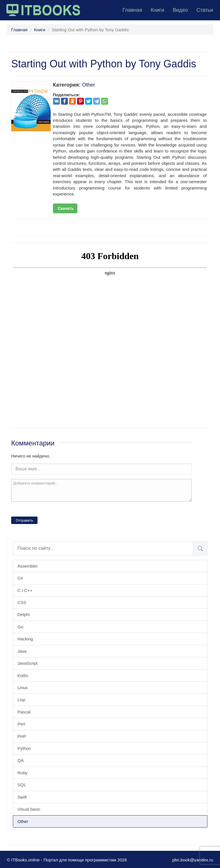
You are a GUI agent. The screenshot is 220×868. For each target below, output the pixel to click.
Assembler (28, 566)
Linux (23, 688)
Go (20, 627)
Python (24, 748)
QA (21, 760)
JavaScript (27, 663)
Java (22, 651)
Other (23, 821)
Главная (132, 10)
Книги (157, 10)
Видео (180, 10)
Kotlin (23, 676)
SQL (22, 785)
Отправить (24, 521)
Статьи (205, 10)
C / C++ (25, 590)
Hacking (25, 639)
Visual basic (29, 809)
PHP (22, 736)
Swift (22, 797)
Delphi (24, 614)
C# (20, 578)
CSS (22, 602)
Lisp (21, 700)
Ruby (22, 773)
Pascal (24, 712)
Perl (21, 724)
